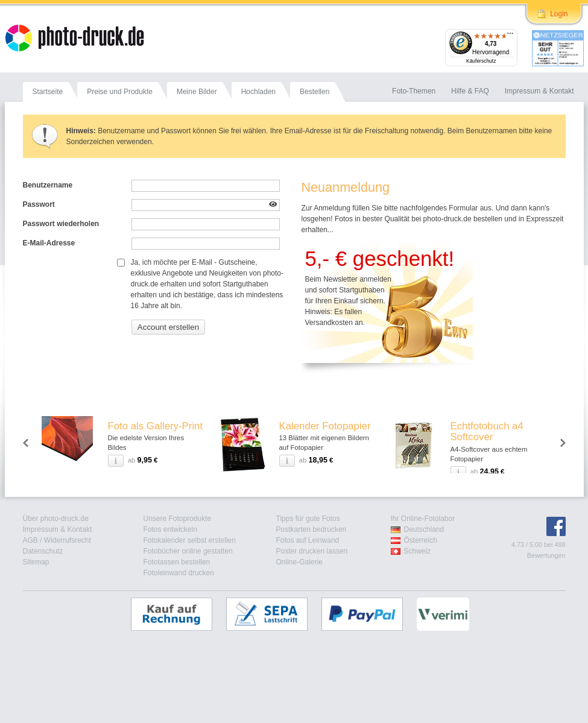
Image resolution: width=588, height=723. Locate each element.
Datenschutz (43, 551)
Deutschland (424, 529)
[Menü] (510, 36)
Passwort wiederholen (61, 224)
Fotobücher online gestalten (188, 551)
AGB (30, 540)
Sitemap (36, 562)
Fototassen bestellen (177, 562)
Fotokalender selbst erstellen (190, 540)
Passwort (39, 204)
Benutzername (48, 185)
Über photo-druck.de (56, 519)
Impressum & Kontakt (58, 529)
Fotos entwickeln (170, 529)
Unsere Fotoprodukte (178, 519)
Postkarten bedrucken (311, 529)
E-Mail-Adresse (49, 243)
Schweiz (418, 551)
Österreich (421, 540)
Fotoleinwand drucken (179, 573)
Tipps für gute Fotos (308, 519)
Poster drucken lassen (312, 551)
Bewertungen (546, 555)
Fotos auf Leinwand (308, 540)
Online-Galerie (299, 562)
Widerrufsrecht (68, 540)
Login (559, 14)
